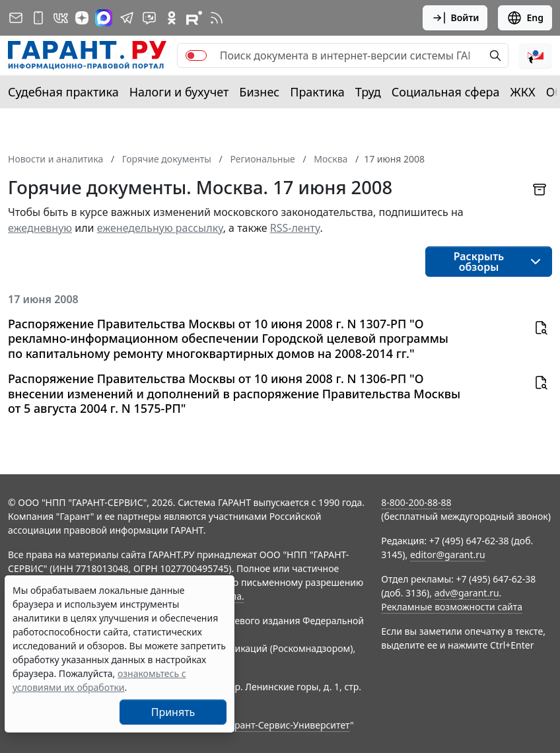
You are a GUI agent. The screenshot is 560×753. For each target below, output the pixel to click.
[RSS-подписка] (217, 18)
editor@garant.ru (448, 555)
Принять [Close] (173, 712)
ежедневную (40, 228)
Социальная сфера (446, 92)
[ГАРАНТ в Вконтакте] (61, 18)
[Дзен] (82, 18)
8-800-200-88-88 (416, 502)
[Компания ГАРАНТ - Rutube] (194, 18)
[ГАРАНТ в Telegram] (127, 18)
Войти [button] (455, 18)
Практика (317, 92)
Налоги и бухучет (179, 92)
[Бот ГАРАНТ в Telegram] (149, 18)
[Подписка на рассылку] (16, 18)
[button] (536, 55)
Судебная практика (63, 92)
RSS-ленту (295, 228)
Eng (525, 18)
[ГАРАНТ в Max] (104, 18)
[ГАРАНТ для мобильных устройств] (38, 18)
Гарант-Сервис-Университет (288, 725)
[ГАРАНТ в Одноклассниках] (172, 18)
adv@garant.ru (467, 593)
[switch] (196, 55)
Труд (368, 92)
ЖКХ (523, 92)
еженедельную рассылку (160, 228)
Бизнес (259, 92)
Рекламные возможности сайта (452, 607)
